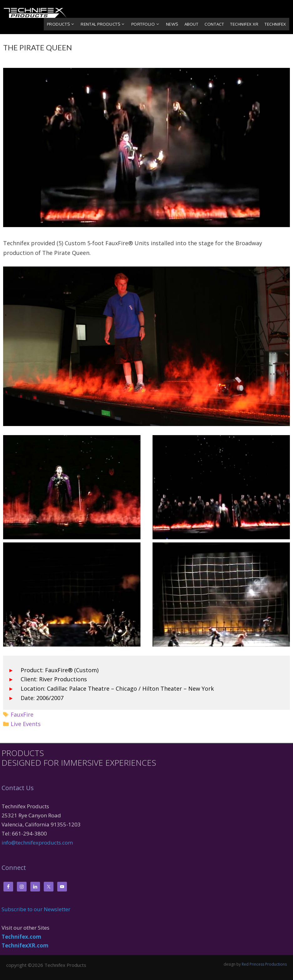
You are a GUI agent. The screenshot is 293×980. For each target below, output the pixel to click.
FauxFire (22, 714)
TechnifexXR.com (25, 945)
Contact (214, 24)
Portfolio (147, 24)
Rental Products (104, 24)
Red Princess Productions (264, 964)
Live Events (26, 724)
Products (62, 24)
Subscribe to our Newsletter (36, 909)
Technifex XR (244, 24)
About (192, 24)
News (172, 24)
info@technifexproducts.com (37, 843)
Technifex (275, 24)
